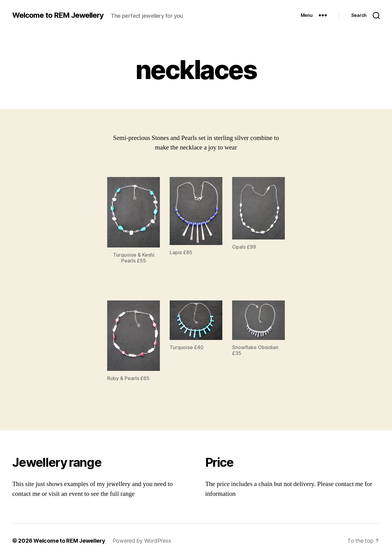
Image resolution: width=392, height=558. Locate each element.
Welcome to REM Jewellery (58, 15)
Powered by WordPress (142, 541)
